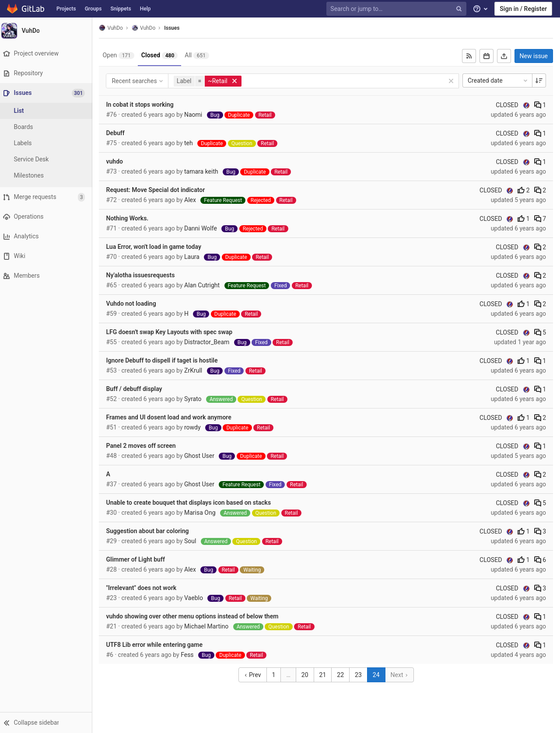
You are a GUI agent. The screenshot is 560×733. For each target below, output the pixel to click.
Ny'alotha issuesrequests (145, 275)
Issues (176, 28)
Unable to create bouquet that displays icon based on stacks (193, 503)
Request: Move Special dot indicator (160, 190)
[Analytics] (48, 236)
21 (325, 675)
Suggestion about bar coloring (152, 531)
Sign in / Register (523, 9)
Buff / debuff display (138, 389)
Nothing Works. (131, 218)
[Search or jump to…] (397, 9)
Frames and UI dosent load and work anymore (173, 417)
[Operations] (48, 217)
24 (378, 675)
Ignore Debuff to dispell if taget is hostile (166, 360)
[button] (48, 723)
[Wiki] (48, 256)
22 (343, 675)
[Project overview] (48, 54)
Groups (93, 9)
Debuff (119, 133)
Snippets (121, 9)
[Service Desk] (48, 159)
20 (307, 675)
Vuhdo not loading (135, 304)
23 (360, 675)
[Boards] (48, 127)
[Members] (48, 276)
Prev (254, 675)
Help (145, 9)
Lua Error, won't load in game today (158, 247)
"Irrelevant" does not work (145, 588)
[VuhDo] (48, 31)
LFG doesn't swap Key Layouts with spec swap (173, 332)
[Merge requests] (48, 197)
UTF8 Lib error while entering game (159, 645)
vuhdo (119, 161)
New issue (534, 56)
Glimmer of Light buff (140, 559)
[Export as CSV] (504, 56)
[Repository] (48, 73)
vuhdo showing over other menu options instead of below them (196, 616)
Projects (66, 9)
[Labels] (48, 143)
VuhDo (115, 28)
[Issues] (49, 93)
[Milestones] (48, 176)
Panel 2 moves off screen (145, 446)
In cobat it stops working (144, 105)
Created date (498, 80)
